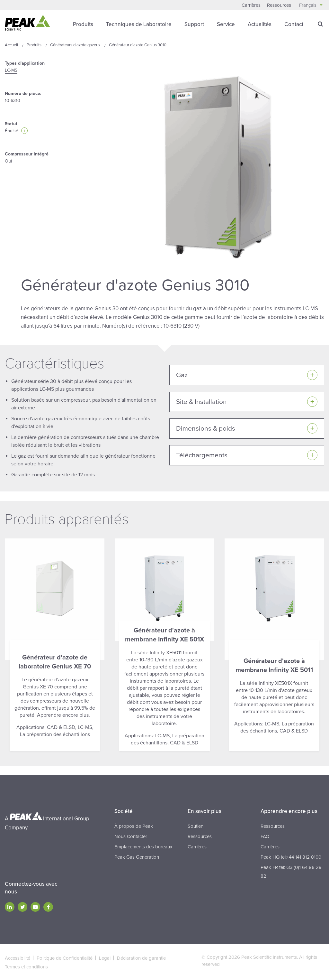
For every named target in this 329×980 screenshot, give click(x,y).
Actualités (260, 24)
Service (226, 24)
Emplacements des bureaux (143, 846)
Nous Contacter (131, 836)
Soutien (196, 826)
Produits (83, 24)
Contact (294, 24)
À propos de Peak (134, 826)
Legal (105, 957)
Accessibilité (18, 957)
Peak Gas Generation (137, 856)
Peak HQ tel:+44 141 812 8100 (291, 856)
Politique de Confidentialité (65, 957)
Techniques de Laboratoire (139, 24)
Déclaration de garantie (141, 957)
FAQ (265, 836)
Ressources (279, 5)
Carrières (251, 5)
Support (194, 24)
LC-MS (11, 70)
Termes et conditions (26, 966)
